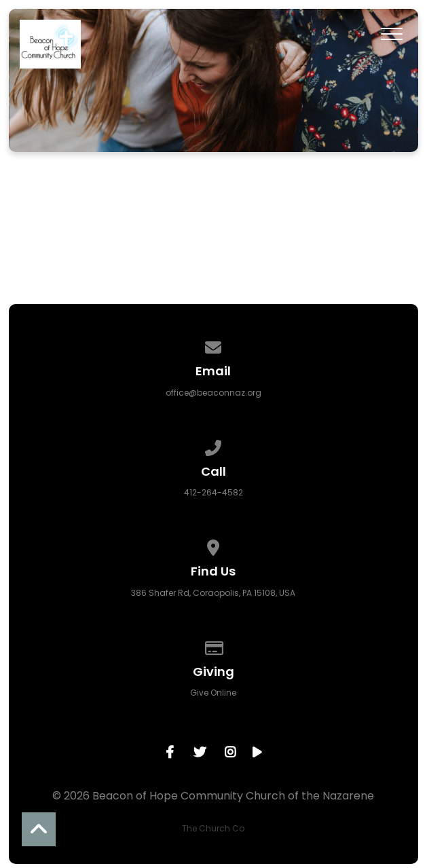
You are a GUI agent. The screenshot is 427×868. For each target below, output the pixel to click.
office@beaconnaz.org (213, 393)
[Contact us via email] (214, 345)
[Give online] (214, 646)
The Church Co (213, 828)
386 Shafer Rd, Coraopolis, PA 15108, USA (213, 593)
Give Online (213, 693)
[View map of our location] (214, 545)
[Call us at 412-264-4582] (214, 446)
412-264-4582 (213, 492)
